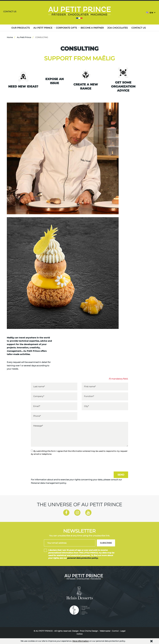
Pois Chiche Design (89, 631)
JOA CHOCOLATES (118, 28)
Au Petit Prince (43, 28)
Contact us (10, 11)
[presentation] (55, 464)
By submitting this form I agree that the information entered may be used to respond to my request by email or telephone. (79, 453)
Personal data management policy (49, 483)
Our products (21, 28)
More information (81, 641)
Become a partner (92, 28)
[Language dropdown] (151, 13)
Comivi (115, 631)
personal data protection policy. (83, 558)
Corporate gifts (66, 28)
